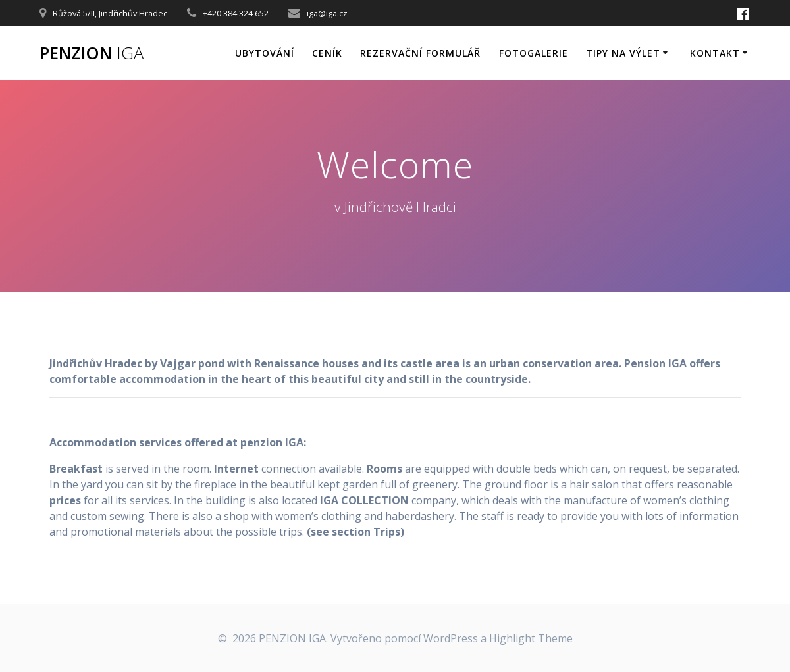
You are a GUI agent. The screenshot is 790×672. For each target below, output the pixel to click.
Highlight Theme (531, 638)
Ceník (327, 53)
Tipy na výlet (623, 53)
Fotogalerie (534, 53)
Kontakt (715, 53)
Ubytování (265, 53)
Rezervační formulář (420, 53)
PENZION (92, 53)
